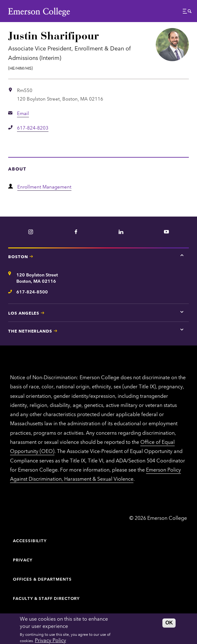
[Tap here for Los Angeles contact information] (182, 312)
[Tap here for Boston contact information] (182, 255)
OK (169, 623)
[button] (187, 13)
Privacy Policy (51, 640)
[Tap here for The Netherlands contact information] (182, 330)
